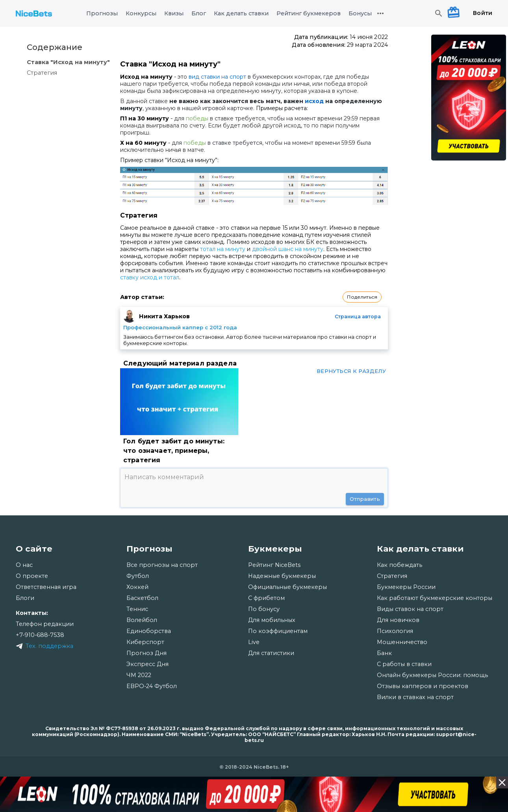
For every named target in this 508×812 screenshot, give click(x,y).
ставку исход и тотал (150, 277)
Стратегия (42, 73)
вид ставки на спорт (217, 77)
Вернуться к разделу (351, 371)
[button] (362, 297)
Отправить (365, 499)
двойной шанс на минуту (288, 249)
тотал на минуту (223, 249)
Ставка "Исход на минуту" (68, 62)
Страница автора (358, 316)
